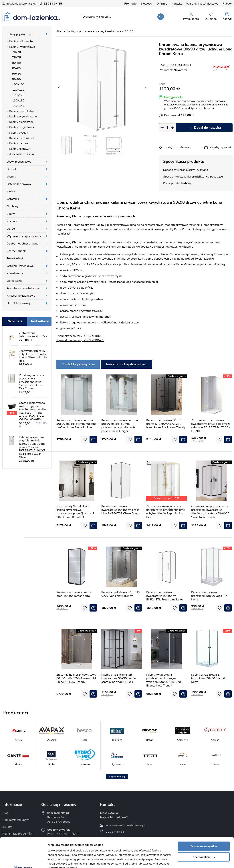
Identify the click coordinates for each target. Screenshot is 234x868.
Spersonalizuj (204, 827)
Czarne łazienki (17, 251)
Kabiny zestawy (19, 149)
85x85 (17, 68)
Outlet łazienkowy (19, 303)
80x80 (17, 63)
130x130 (18, 101)
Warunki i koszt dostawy (202, 4)
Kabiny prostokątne (22, 111)
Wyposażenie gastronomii (24, 236)
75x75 (17, 58)
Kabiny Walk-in (19, 133)
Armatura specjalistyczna (23, 288)
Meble (11, 191)
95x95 (17, 79)
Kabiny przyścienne (22, 127)
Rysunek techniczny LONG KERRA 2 (80, 340)
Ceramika (13, 199)
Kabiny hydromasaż (22, 138)
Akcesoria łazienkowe (21, 296)
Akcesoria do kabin (22, 154)
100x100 (18, 84)
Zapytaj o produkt (221, 147)
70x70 (17, 52)
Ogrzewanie (15, 281)
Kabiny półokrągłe (21, 41)
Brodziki (12, 169)
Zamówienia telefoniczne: (32, 4)
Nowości (147, 4)
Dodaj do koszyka (207, 128)
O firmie (162, 4)
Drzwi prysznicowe (19, 162)
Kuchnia (12, 221)
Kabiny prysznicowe (20, 34)
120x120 (18, 95)
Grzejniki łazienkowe (20, 266)
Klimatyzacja (15, 273)
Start (60, 31)
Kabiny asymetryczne (23, 117)
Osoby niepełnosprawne (23, 244)
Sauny (11, 214)
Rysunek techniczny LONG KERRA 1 (80, 336)
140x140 (18, 106)
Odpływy (13, 206)
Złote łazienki (15, 258)
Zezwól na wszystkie (204, 817)
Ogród (11, 229)
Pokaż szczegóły (59, 861)
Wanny (11, 177)
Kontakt (177, 4)
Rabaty (227, 4)
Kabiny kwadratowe (22, 47)
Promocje (130, 4)
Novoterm (180, 70)
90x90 (17, 74)
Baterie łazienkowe (19, 184)
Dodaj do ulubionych (178, 147)
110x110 (18, 90)
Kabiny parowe (19, 143)
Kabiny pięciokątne (21, 122)
